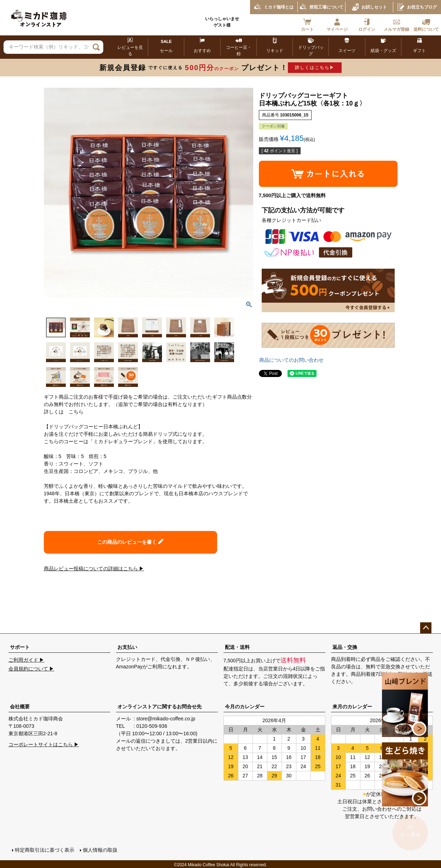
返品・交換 (345, 647)
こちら (76, 412)
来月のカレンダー (352, 707)
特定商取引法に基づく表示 (44, 849)
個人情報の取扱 (99, 849)
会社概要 (20, 707)
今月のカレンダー (245, 707)
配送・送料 (237, 647)
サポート (20, 647)
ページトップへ (426, 628)
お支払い (127, 647)
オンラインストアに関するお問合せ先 (159, 707)
